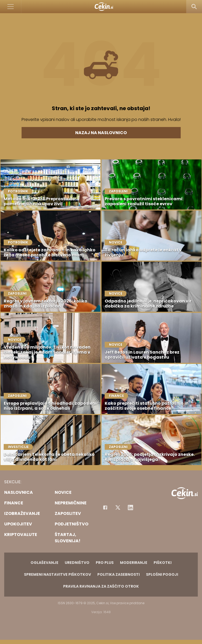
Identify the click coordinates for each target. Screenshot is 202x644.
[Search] (194, 7)
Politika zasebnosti (118, 574)
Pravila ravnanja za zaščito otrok (101, 586)
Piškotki (163, 563)
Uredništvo (77, 563)
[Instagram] (130, 508)
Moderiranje (134, 563)
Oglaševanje (44, 563)
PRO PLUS (105, 563)
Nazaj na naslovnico (101, 133)
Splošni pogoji (162, 574)
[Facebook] (105, 508)
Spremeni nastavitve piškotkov (57, 574)
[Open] (11, 7)
